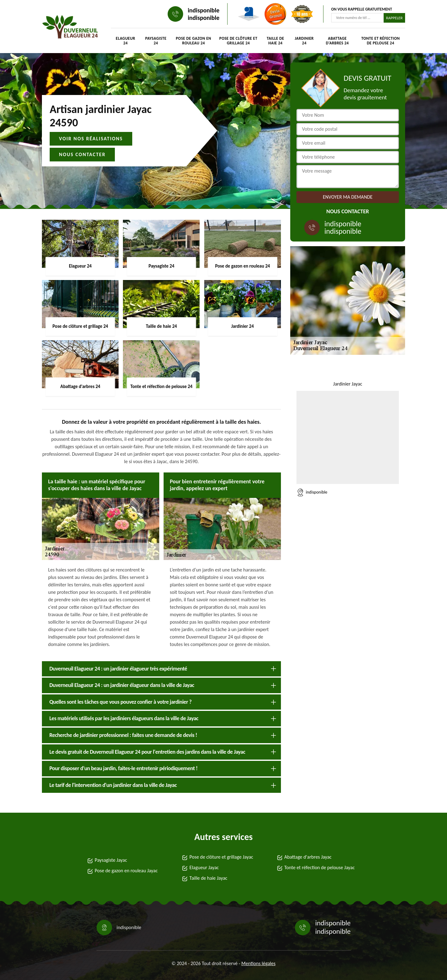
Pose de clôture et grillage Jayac (221, 857)
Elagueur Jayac (204, 867)
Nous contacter (82, 154)
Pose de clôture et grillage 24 (239, 41)
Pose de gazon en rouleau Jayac (126, 871)
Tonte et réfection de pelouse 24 (381, 41)
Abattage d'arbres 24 (337, 41)
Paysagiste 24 (156, 41)
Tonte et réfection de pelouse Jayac (320, 867)
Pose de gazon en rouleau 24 (193, 41)
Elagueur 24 (125, 41)
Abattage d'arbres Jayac (308, 857)
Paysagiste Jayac (111, 860)
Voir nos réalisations (91, 139)
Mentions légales (259, 963)
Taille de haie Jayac (208, 878)
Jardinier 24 (304, 41)
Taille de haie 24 (275, 41)
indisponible (204, 10)
